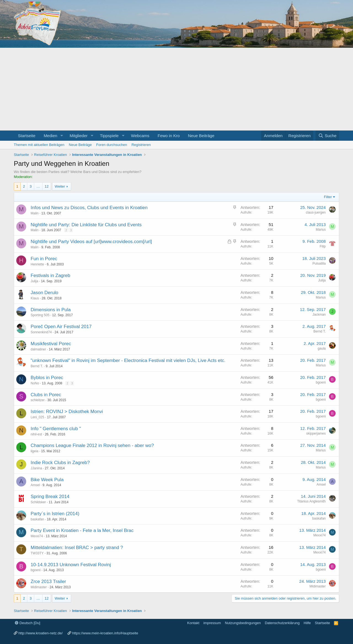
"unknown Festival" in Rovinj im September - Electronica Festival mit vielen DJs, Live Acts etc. (128, 360)
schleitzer (38, 400)
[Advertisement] (176, 89)
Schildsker (38, 502)
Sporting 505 (40, 315)
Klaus (35, 298)
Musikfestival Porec (51, 344)
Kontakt (193, 623)
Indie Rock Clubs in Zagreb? (60, 463)
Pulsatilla (319, 264)
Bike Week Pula (47, 480)
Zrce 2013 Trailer (48, 582)
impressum (212, 623)
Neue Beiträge (201, 136)
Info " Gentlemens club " (56, 429)
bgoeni (321, 382)
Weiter (60, 186)
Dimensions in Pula (51, 310)
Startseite (27, 136)
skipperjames (316, 433)
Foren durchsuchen (112, 145)
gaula (322, 348)
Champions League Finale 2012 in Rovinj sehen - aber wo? (92, 445)
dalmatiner (38, 349)
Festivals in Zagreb (50, 276)
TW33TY (37, 553)
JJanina (36, 468)
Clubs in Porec (46, 395)
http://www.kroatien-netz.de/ (41, 633)
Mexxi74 (37, 536)
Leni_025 (37, 417)
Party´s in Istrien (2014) (55, 514)
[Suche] (327, 136)
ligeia (34, 451)
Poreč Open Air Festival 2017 (61, 327)
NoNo (35, 383)
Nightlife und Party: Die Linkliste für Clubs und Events (86, 225)
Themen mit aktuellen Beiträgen (39, 145)
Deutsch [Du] (28, 623)
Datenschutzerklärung (282, 623)
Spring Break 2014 (50, 497)
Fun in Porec (44, 259)
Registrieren (141, 145)
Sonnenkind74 (41, 332)
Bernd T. (320, 331)
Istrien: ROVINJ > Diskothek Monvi (67, 412)
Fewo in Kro (169, 136)
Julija (34, 281)
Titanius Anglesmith (311, 501)
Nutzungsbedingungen (243, 623)
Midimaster (39, 587)
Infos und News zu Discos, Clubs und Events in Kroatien (89, 208)
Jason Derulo (44, 293)
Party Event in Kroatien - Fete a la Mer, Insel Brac (82, 530)
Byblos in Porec (47, 378)
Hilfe (307, 623)
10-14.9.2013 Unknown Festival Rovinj (71, 565)
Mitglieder (78, 136)
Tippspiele (109, 136)
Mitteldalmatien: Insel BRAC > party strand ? (77, 548)
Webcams (140, 136)
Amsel (35, 485)
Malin (35, 213)
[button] (61, 136)
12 (47, 186)
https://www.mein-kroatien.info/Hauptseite (105, 633)
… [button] (38, 186)
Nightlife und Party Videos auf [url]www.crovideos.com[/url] (91, 242)
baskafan (37, 519)
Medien (50, 136)
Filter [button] (328, 197)
